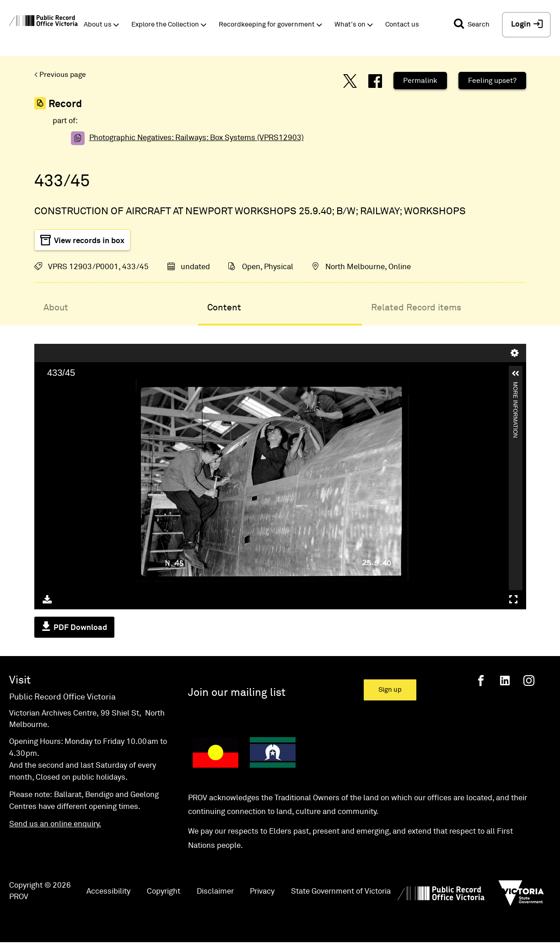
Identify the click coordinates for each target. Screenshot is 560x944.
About (56, 308)
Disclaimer (215, 892)
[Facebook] (481, 681)
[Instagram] (529, 681)
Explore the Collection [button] (165, 24)
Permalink (420, 81)
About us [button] (98, 24)
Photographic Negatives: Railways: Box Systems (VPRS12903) (197, 138)
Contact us (402, 24)
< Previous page (60, 75)
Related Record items (416, 308)
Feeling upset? (492, 81)
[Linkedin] (505, 681)
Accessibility (108, 892)
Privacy (262, 892)
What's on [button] (350, 24)
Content (224, 308)
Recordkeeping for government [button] (267, 24)
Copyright (164, 892)
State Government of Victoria (341, 892)
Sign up (390, 690)
